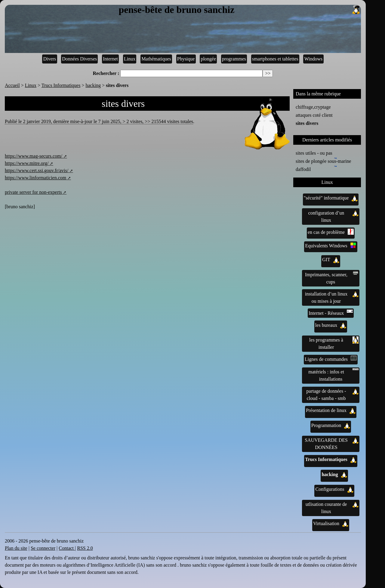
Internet (110, 59)
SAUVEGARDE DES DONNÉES (332, 443)
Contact (67, 548)
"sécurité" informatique (331, 198)
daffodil (304, 169)
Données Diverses (79, 59)
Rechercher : (106, 73)
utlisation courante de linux (332, 507)
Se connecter (43, 548)
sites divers (307, 123)
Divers (50, 59)
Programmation (331, 426)
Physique (186, 59)
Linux (130, 59)
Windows (314, 59)
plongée (208, 59)
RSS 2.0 (85, 548)
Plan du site (16, 548)
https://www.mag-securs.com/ (34, 156)
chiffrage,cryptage (313, 107)
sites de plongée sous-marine (323, 161)
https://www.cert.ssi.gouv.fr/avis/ (37, 170)
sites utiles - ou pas (314, 153)
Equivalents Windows (331, 245)
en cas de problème (331, 232)
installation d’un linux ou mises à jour (332, 297)
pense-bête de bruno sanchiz (240, 10)
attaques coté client (314, 115)
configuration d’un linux (333, 216)
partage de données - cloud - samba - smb (333, 394)
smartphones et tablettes (275, 59)
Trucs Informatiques (61, 85)
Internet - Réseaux (331, 313)
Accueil (12, 85)
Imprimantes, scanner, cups (332, 278)
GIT (331, 260)
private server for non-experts (33, 192)
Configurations (334, 489)
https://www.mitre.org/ (27, 163)
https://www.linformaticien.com (35, 178)
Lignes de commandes (331, 359)
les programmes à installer (334, 343)
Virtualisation (331, 524)
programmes (234, 59)
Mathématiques (156, 59)
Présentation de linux (331, 410)
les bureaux (331, 325)
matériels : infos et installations (333, 375)
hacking (93, 85)
